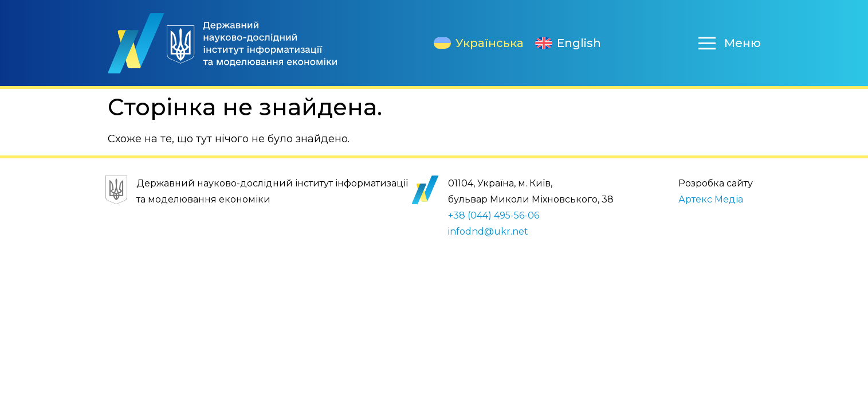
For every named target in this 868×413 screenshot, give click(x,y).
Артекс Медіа (711, 199)
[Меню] (707, 43)
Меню (743, 43)
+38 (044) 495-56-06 (494, 215)
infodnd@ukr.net (488, 231)
